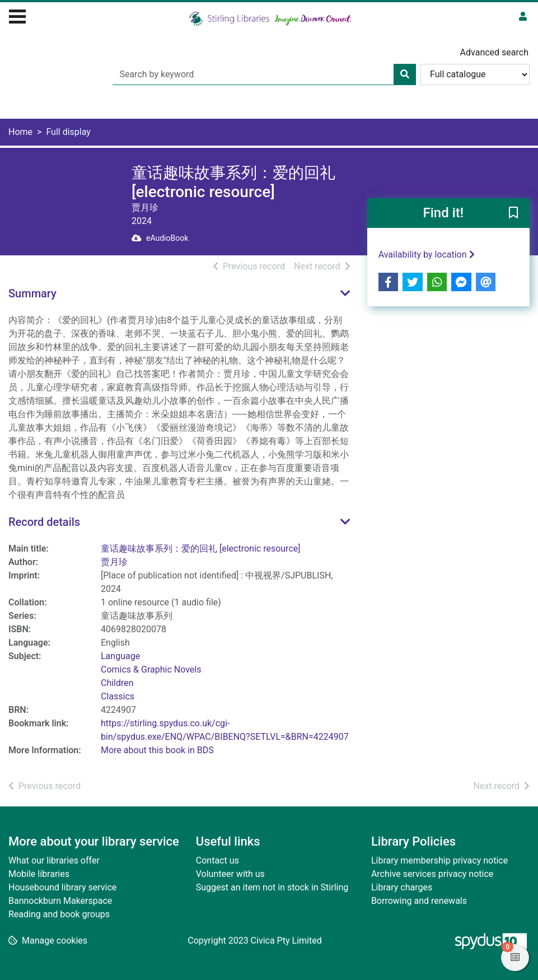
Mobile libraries (39, 874)
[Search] (405, 74)
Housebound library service (62, 887)
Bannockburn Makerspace (60, 901)
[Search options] (475, 74)
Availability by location (427, 255)
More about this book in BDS (157, 750)
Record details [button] (44, 522)
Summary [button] (32, 293)
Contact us (217, 860)
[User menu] (523, 17)
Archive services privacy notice (432, 874)
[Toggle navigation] (17, 15)
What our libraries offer (54, 860)
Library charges (402, 887)
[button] (513, 214)
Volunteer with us (230, 874)
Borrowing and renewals (419, 901)
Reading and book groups (59, 914)
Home (20, 132)
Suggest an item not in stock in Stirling (272, 887)
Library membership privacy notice (439, 860)
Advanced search (494, 52)
